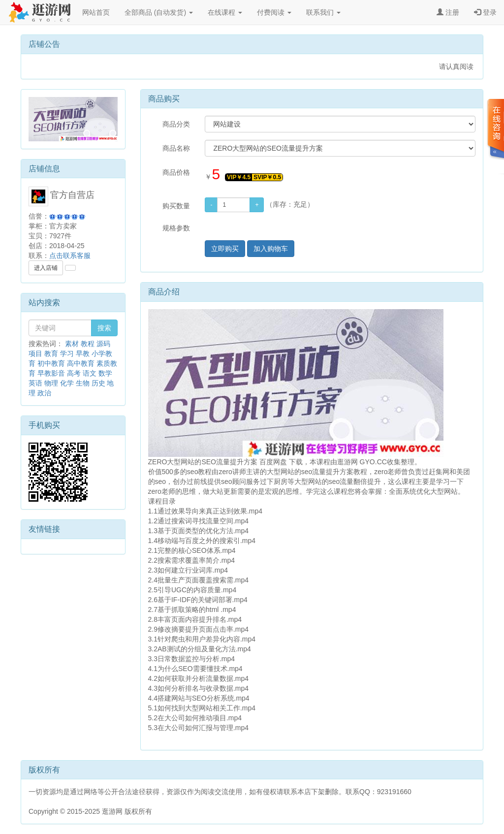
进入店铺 (46, 268)
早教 (83, 353)
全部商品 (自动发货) (159, 12)
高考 (74, 373)
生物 (83, 383)
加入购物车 (271, 249)
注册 (448, 12)
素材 (72, 344)
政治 (44, 393)
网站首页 (96, 12)
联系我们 (323, 12)
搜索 (104, 328)
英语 (35, 383)
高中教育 (81, 363)
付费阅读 (274, 12)
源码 (103, 344)
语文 (90, 373)
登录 (485, 12)
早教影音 (51, 373)
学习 (67, 353)
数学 (105, 373)
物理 (51, 383)
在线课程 (225, 12)
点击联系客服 (70, 256)
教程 (88, 344)
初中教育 (51, 363)
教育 (51, 353)
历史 (98, 383)
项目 (35, 353)
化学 (67, 383)
